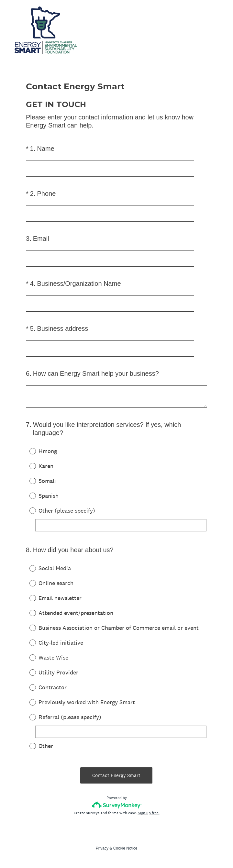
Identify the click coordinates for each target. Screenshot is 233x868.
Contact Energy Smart (117, 775)
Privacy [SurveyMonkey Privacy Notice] (102, 848)
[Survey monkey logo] (117, 805)
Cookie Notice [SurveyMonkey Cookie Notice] (125, 848)
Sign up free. (149, 813)
